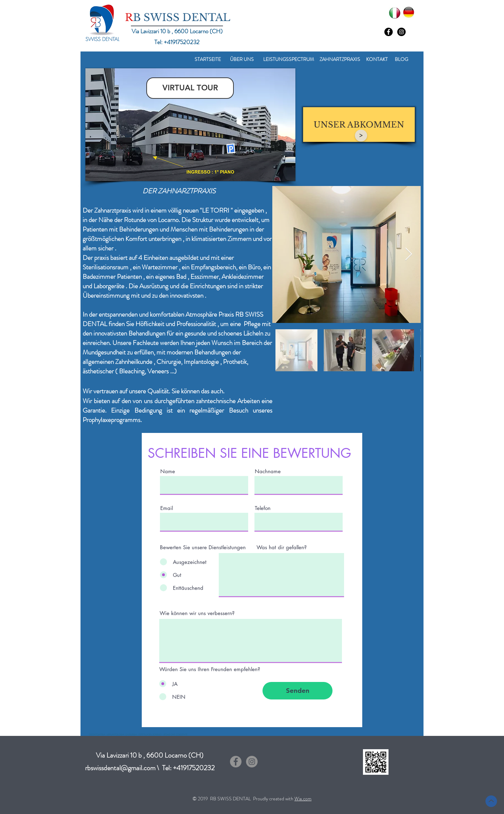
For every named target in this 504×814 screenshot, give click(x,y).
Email (167, 508)
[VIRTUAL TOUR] (190, 88)
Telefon (263, 508)
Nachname (268, 471)
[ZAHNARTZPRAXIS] (340, 60)
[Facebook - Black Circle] (388, 32)
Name (168, 471)
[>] (361, 136)
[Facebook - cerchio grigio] (236, 762)
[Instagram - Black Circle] (401, 32)
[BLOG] (401, 60)
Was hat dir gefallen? (282, 547)
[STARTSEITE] (208, 60)
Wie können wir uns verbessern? (197, 613)
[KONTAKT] (377, 60)
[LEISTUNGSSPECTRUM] (289, 60)
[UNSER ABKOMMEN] (359, 125)
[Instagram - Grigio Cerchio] (252, 762)
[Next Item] (409, 254)
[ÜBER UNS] (242, 60)
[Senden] (297, 691)
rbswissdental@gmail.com (120, 768)
